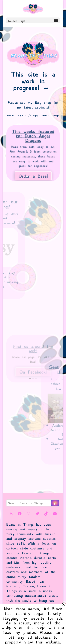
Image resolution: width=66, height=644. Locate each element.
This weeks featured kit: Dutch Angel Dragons (33, 137)
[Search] (55, 503)
